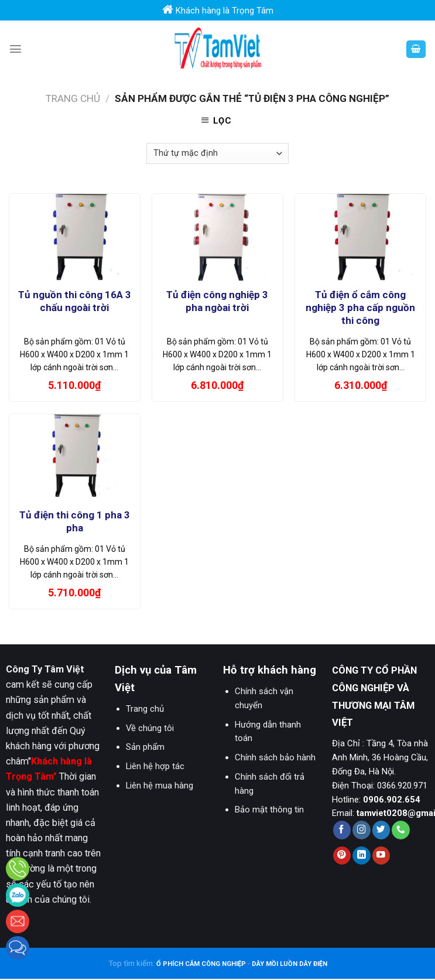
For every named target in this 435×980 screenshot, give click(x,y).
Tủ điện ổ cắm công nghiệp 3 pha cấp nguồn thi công (360, 308)
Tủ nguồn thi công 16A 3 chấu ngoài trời (75, 301)
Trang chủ (73, 98)
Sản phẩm (145, 747)
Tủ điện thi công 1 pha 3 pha (75, 521)
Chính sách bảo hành (275, 757)
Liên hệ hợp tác (155, 766)
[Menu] (16, 49)
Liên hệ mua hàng (160, 786)
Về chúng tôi (150, 728)
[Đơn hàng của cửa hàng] (217, 153)
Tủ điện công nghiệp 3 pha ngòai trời (217, 301)
